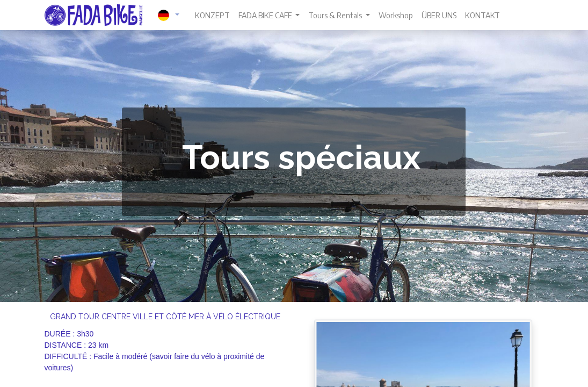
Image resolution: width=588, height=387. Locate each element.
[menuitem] (212, 15)
